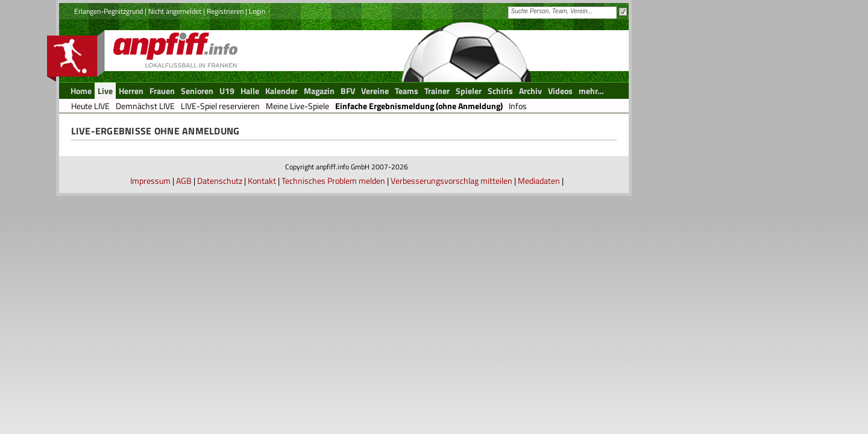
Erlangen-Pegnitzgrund (108, 11)
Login (257, 11)
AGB (184, 181)
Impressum (150, 181)
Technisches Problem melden (333, 181)
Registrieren (225, 11)
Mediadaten (539, 181)
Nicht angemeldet (175, 11)
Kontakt (262, 181)
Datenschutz (220, 181)
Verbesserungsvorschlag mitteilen (451, 181)
